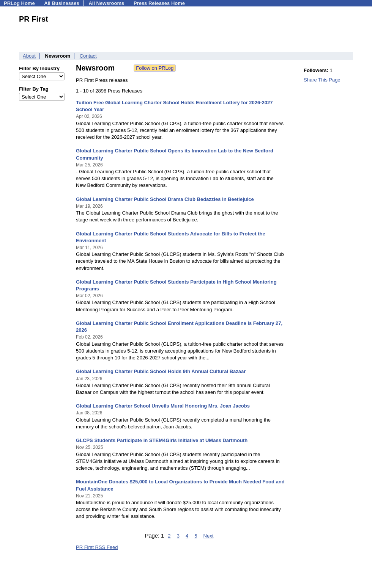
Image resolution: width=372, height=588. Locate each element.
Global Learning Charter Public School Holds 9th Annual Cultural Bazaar (161, 371)
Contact (88, 56)
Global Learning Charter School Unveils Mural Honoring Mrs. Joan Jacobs (163, 406)
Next (209, 536)
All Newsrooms (106, 3)
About (29, 56)
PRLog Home (19, 3)
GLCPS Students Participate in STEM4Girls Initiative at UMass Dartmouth (162, 440)
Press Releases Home (159, 3)
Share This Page (322, 80)
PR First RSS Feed (97, 547)
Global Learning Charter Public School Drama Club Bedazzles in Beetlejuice (165, 199)
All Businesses (62, 3)
